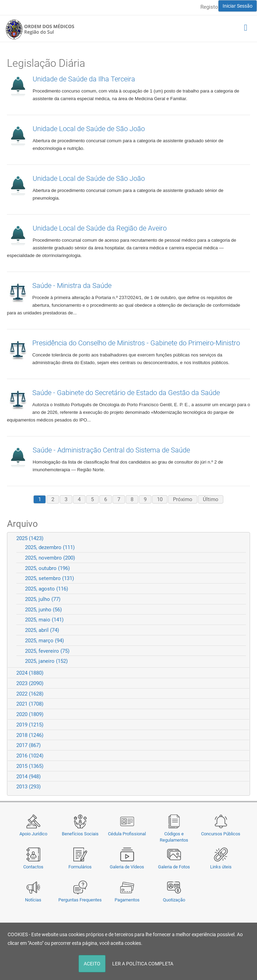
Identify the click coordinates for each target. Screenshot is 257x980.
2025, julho (43, 599)
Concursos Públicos (221, 834)
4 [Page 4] (79, 499)
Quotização (174, 900)
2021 (30, 704)
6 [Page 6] (106, 499)
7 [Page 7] (119, 499)
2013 (28, 787)
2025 (30, 538)
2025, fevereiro (47, 651)
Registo (209, 7)
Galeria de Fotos (174, 867)
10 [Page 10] (160, 499)
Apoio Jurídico (33, 834)
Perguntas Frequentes (80, 900)
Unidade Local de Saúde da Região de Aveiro (100, 228)
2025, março (44, 641)
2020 (30, 714)
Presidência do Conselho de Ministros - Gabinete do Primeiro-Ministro (136, 343)
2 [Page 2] (53, 499)
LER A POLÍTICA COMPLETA (143, 964)
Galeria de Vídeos (127, 867)
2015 (30, 766)
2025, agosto (47, 589)
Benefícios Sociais (80, 834)
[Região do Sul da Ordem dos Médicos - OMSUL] (40, 29)
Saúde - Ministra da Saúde (72, 286)
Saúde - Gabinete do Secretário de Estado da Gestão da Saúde (126, 393)
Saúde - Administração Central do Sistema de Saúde (111, 450)
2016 (30, 756)
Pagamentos (127, 900)
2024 (30, 673)
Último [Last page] (211, 499)
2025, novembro (50, 558)
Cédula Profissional (127, 834)
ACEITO (92, 964)
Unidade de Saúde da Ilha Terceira (84, 79)
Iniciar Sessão (238, 6)
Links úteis (221, 867)
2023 (30, 683)
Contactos (33, 867)
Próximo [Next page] (183, 499)
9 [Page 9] (145, 499)
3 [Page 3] (66, 499)
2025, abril (42, 630)
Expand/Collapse (242, 538)
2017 (28, 745)
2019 (30, 725)
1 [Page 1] (40, 499)
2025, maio (44, 620)
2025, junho (43, 610)
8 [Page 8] (132, 499)
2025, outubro (47, 568)
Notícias (33, 900)
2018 (30, 735)
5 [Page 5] (92, 499)
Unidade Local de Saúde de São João (89, 129)
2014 (28, 777)
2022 (30, 694)
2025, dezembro (50, 547)
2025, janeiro (46, 661)
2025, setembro (49, 578)
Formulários (80, 867)
